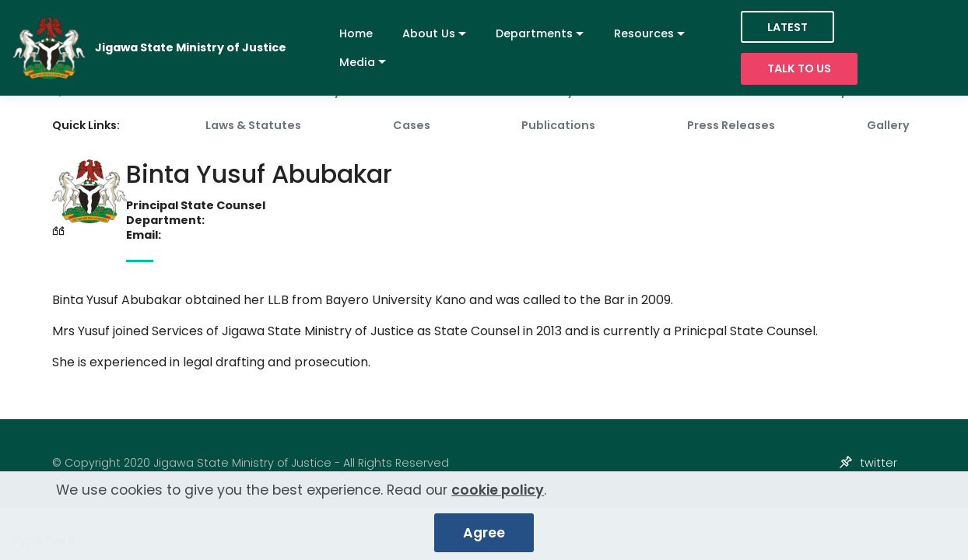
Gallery (888, 125)
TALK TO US (799, 68)
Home (356, 33)
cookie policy (498, 491)
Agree (484, 534)
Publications (558, 125)
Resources (644, 33)
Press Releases (731, 125)
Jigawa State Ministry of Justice (191, 48)
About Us (429, 33)
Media (357, 62)
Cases (412, 125)
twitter (879, 463)
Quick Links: (86, 125)
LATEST (787, 27)
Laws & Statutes (253, 125)
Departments (534, 33)
